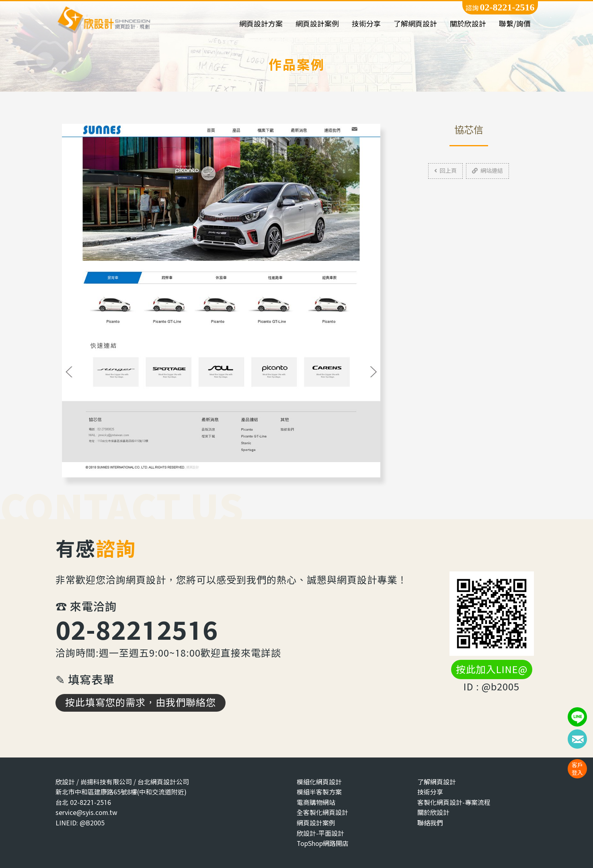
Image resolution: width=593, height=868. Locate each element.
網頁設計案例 (317, 24)
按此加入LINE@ (492, 669)
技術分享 (366, 24)
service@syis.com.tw (86, 812)
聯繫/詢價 (515, 24)
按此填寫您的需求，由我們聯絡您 (141, 702)
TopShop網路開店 (323, 843)
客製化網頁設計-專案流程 (454, 802)
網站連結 (487, 171)
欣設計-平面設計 (320, 833)
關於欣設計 (468, 24)
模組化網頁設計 (319, 782)
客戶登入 (577, 769)
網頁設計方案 (261, 24)
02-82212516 (137, 630)
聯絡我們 (430, 823)
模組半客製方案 (319, 792)
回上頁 (445, 171)
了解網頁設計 (415, 24)
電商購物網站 (316, 802)
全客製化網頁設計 (322, 812)
